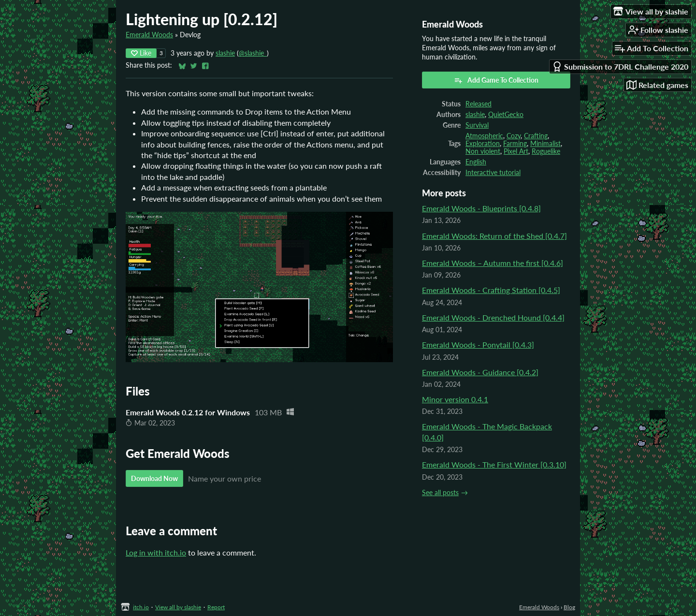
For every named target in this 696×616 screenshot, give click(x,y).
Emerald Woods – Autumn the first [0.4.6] (493, 263)
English (476, 162)
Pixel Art (516, 151)
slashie (225, 53)
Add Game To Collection (496, 80)
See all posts (440, 493)
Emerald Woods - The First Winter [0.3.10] (494, 464)
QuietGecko (506, 115)
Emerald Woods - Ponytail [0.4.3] (478, 345)
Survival (477, 125)
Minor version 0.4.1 (455, 399)
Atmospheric (484, 136)
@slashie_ (253, 53)
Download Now (154, 478)
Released (478, 104)
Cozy (514, 136)
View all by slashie (178, 607)
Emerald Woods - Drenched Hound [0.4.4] (493, 317)
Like (141, 53)
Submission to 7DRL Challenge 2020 (620, 66)
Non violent (483, 151)
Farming (515, 144)
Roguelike (546, 151)
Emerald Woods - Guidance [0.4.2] (480, 372)
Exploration (483, 144)
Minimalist (545, 144)
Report (216, 607)
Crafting (536, 136)
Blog (569, 607)
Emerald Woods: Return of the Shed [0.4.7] (494, 236)
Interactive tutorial (493, 173)
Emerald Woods (149, 35)
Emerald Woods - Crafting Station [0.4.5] (491, 290)
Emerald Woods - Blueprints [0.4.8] (481, 208)
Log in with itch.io (156, 552)
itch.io (141, 607)
